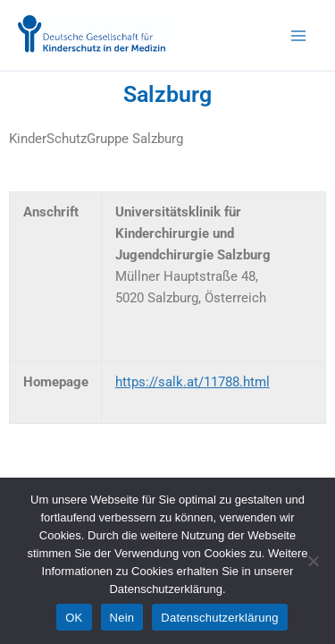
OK (74, 618)
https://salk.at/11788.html (193, 382)
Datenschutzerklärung (219, 618)
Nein (122, 618)
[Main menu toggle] (298, 36)
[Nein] (313, 561)
